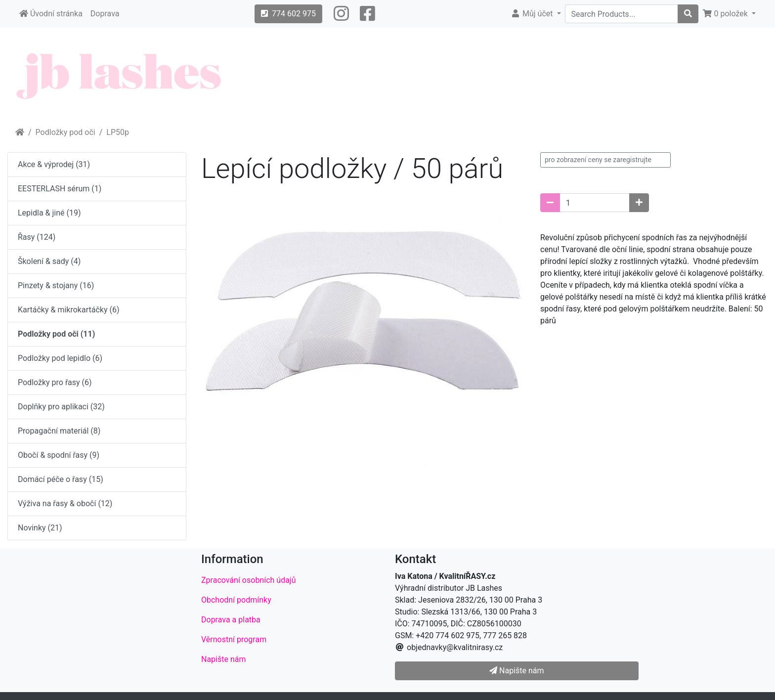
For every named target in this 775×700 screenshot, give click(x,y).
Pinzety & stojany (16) (56, 285)
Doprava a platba (231, 620)
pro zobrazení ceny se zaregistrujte (598, 160)
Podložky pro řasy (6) (55, 382)
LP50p (118, 132)
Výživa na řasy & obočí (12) (65, 503)
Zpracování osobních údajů (249, 580)
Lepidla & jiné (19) (49, 213)
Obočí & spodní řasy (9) (59, 455)
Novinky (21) (40, 528)
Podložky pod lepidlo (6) (60, 358)
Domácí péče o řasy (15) (61, 479)
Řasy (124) (37, 237)
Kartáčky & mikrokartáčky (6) (68, 310)
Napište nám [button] (517, 671)
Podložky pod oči (65, 132)
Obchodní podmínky (236, 600)
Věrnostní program (234, 639)
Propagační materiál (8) (59, 431)
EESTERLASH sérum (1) (60, 189)
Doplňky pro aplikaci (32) (61, 407)
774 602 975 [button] (288, 14)
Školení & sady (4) (49, 261)
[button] (341, 14)
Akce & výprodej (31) (54, 164)
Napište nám (224, 659)
